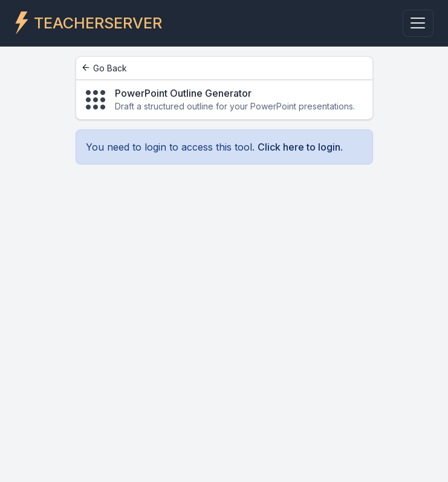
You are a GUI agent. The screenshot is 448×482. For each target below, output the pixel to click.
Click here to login (299, 147)
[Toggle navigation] (418, 23)
